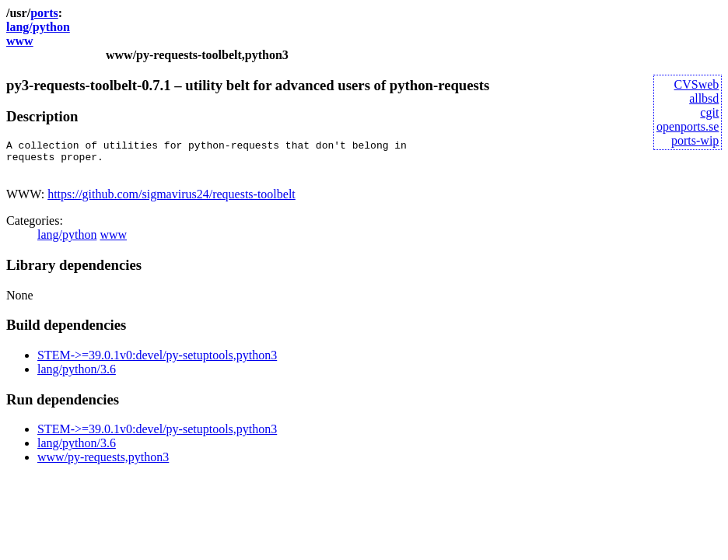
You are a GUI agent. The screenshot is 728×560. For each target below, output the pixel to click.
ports (44, 13)
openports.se (688, 126)
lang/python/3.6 (77, 376)
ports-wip (695, 140)
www (20, 41)
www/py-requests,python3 (103, 464)
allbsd (704, 98)
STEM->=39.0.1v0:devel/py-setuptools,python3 (157, 362)
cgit (709, 112)
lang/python (38, 27)
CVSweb (697, 84)
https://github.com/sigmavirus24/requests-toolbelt (171, 201)
